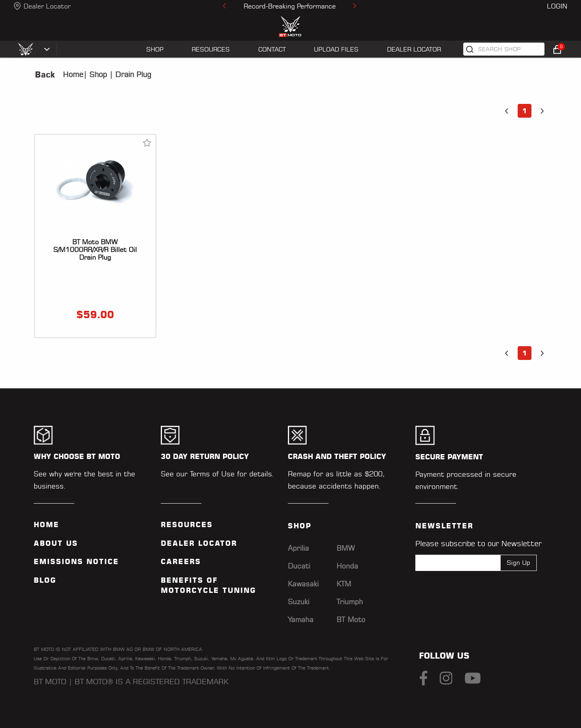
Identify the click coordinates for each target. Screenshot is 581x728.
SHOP (155, 49)
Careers (181, 562)
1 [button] (524, 111)
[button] (507, 111)
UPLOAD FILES (336, 49)
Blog (45, 580)
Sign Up (518, 563)
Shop (97, 74)
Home (73, 74)
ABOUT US (56, 543)
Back (45, 75)
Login (557, 6)
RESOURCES (211, 49)
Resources (187, 525)
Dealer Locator (47, 6)
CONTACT (272, 49)
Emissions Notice (76, 562)
